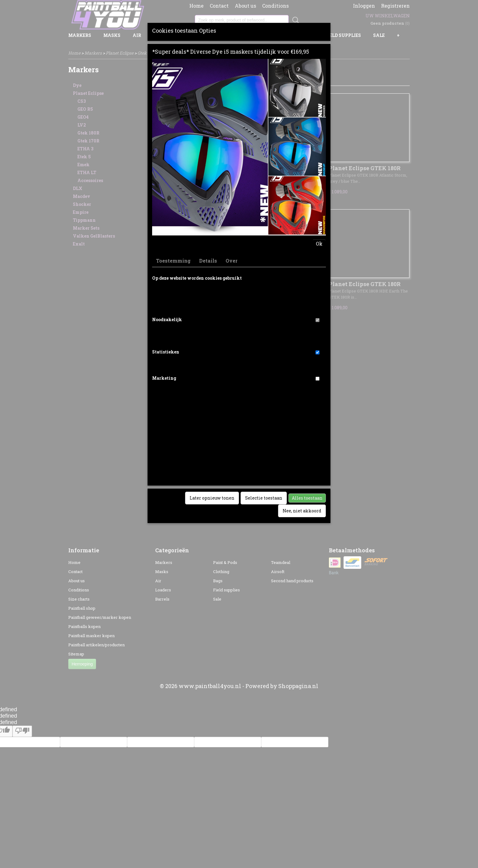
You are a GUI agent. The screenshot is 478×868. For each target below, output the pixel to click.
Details (208, 261)
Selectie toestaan (264, 498)
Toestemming (173, 261)
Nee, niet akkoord (302, 511)
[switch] (317, 320)
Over (232, 261)
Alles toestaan (307, 498)
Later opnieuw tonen (212, 498)
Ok (319, 244)
